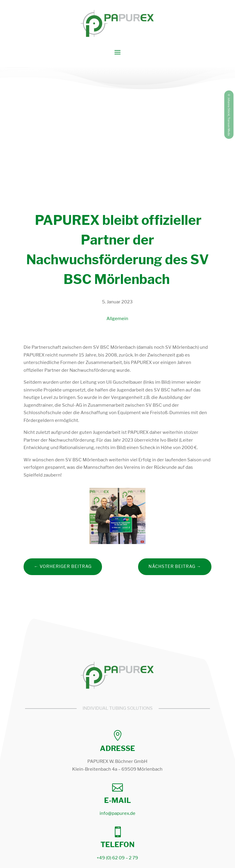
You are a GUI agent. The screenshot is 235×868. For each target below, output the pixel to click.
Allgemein (117, 319)
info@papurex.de (117, 813)
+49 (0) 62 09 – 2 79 (117, 858)
